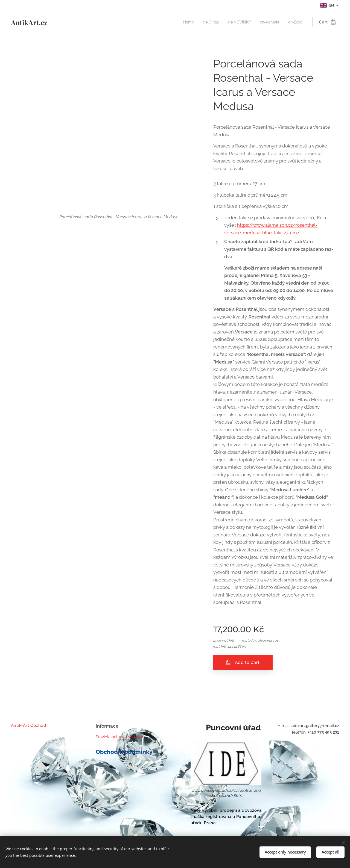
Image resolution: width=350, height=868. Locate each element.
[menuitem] (183, 22)
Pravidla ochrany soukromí (121, 737)
